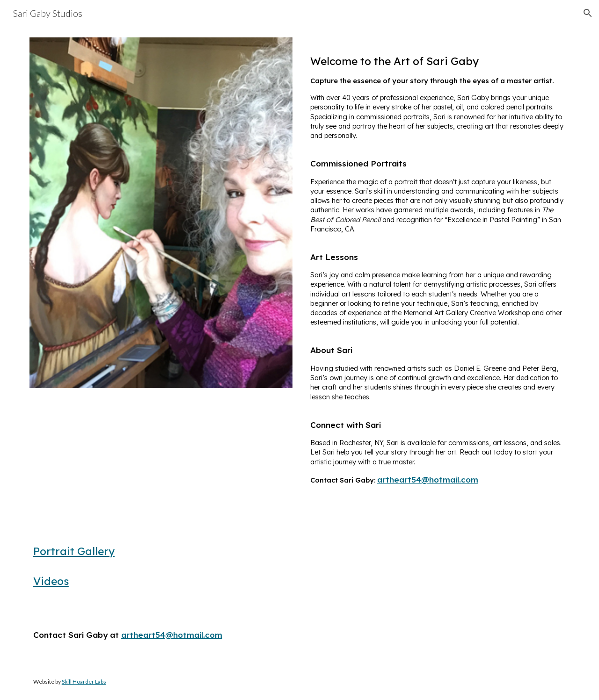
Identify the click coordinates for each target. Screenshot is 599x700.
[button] (588, 13)
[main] (438, 271)
